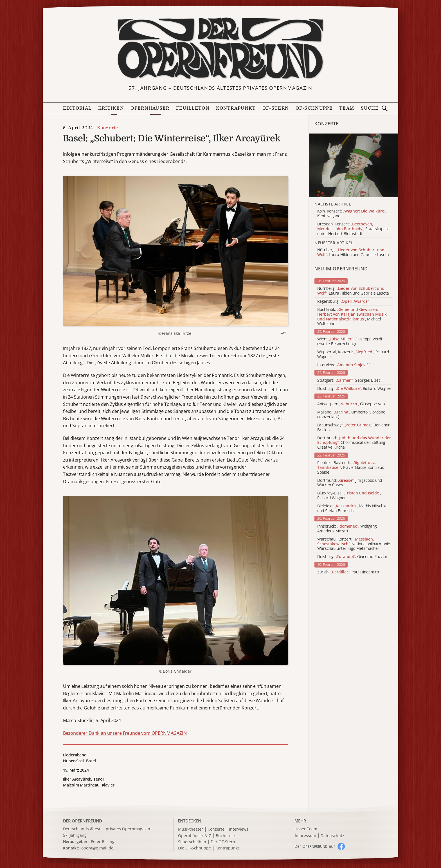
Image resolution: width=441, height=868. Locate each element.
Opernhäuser (150, 108)
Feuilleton (193, 108)
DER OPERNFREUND (83, 821)
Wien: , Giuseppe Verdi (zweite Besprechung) (350, 342)
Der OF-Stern (223, 842)
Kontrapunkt (236, 108)
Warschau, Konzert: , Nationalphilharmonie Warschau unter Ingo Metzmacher (354, 544)
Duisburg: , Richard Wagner (354, 389)
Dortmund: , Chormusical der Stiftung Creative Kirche (354, 443)
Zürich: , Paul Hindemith (348, 572)
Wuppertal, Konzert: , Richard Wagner (353, 354)
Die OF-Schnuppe (194, 848)
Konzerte (108, 128)
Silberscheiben (192, 842)
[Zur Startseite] (220, 49)
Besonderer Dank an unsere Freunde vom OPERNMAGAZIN (125, 733)
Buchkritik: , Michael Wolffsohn (352, 317)
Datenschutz (332, 836)
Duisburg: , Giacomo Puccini (352, 557)
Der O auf (315, 846)
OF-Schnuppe (314, 108)
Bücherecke (227, 836)
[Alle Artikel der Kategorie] (354, 165)
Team (347, 108)
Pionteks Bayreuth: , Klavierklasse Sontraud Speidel (351, 467)
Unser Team (306, 829)
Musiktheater (191, 829)
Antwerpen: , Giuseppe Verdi (352, 404)
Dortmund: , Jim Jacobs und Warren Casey (350, 483)
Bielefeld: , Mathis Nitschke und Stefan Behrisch (352, 508)
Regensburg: (343, 301)
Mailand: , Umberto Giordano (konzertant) (351, 415)
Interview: (343, 365)
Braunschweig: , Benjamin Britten (354, 428)
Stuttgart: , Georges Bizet (349, 380)
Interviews (239, 829)
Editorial (77, 108)
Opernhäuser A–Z (195, 836)
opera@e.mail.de (97, 848)
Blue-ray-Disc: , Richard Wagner (349, 496)
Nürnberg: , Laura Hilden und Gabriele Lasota (353, 291)
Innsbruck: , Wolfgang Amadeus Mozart (347, 529)
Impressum (305, 836)
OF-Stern (276, 108)
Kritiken (111, 108)
